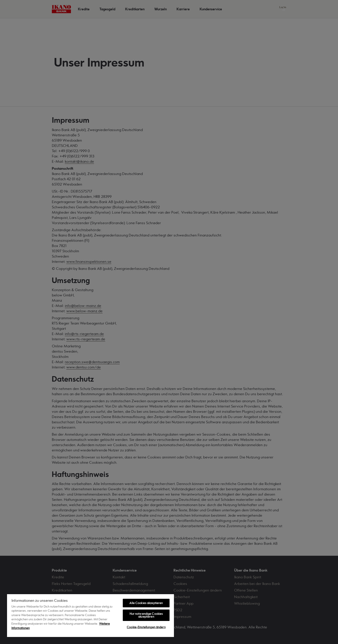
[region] (90, 615)
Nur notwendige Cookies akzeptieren (146, 615)
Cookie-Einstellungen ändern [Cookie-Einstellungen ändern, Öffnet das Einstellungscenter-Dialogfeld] (146, 627)
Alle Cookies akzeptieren (146, 603)
